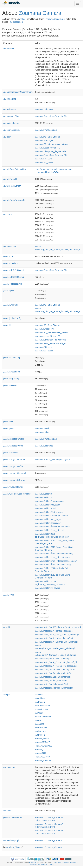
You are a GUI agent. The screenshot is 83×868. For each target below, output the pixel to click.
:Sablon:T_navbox (48, 588)
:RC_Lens (44, 159)
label (7, 811)
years (7, 214)
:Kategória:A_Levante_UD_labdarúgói (56, 642)
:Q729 (41, 753)
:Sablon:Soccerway (48, 523)
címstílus (10, 263)
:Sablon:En (44, 497)
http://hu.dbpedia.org (55, 19)
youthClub (10, 247)
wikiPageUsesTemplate (17, 494)
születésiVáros (13, 446)
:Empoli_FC (44, 140)
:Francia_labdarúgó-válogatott (53, 459)
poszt (9, 428)
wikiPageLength (12, 186)
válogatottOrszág (14, 480)
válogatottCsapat (14, 459)
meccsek (10, 385)
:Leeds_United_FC (48, 148)
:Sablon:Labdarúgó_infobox (52, 516)
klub (8, 325)
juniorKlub (11, 305)
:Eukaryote (41, 728)
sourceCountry (12, 130)
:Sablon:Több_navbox (49, 512)
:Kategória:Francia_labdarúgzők (54, 688)
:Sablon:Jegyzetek (47, 505)
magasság (11, 379)
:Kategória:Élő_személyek (51, 681)
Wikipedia (33, 862)
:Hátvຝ (42, 432)
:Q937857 (42, 757)
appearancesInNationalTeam (18, 92)
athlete (22, 19)
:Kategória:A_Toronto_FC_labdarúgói (56, 666)
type (7, 695)
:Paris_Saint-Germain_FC (51, 116)
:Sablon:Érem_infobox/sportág (53, 565)
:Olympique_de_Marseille (51, 151)
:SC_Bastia (44, 162)
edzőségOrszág (14, 277)
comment (9, 767)
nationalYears (11, 123)
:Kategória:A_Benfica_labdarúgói (54, 631)
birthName (10, 99)
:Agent (39, 713)
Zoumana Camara (40, 13)
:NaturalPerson (43, 717)
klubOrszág (12, 358)
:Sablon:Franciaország (49, 501)
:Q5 (40, 749)
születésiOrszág (14, 439)
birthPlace (9, 109)
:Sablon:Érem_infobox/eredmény (54, 554)
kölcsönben (12, 372)
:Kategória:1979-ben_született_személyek (58, 627)
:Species (40, 731)
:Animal (40, 724)
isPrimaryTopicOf (13, 840)
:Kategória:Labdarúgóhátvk (52, 684)
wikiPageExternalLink (15, 169)
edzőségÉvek (13, 284)
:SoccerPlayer (43, 706)
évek (9, 595)
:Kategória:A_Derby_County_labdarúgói (57, 635)
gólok (9, 291)
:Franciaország (46, 130)
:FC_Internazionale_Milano (51, 144)
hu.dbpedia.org (16, 22)
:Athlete (40, 698)
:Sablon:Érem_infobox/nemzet (53, 557)
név (8, 422)
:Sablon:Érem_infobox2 (50, 530)
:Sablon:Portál (45, 508)
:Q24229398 (44, 746)
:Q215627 (42, 742)
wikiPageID (10, 179)
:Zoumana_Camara (48, 840)
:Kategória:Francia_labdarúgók (53, 673)
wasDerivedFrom (13, 817)
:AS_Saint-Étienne (47, 137)
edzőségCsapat (14, 270)
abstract (9, 49)
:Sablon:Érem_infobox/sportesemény (56, 561)
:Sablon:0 (43, 494)
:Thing (39, 695)
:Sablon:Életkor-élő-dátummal (52, 527)
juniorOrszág (12, 318)
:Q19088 (42, 738)
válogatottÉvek (13, 487)
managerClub (11, 116)
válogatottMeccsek (15, 473)
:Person (40, 702)
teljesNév (11, 453)
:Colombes (44, 109)
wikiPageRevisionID (14, 200)
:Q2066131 (43, 760)
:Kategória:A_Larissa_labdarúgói (54, 638)
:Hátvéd (43, 428)
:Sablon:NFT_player (48, 519)
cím (8, 256)
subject (8, 627)
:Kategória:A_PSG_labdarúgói (53, 659)
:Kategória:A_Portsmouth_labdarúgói (56, 662)
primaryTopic (13, 847)
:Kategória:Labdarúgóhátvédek (53, 677)
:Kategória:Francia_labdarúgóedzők (55, 670)
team (7, 137)
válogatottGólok (14, 466)
